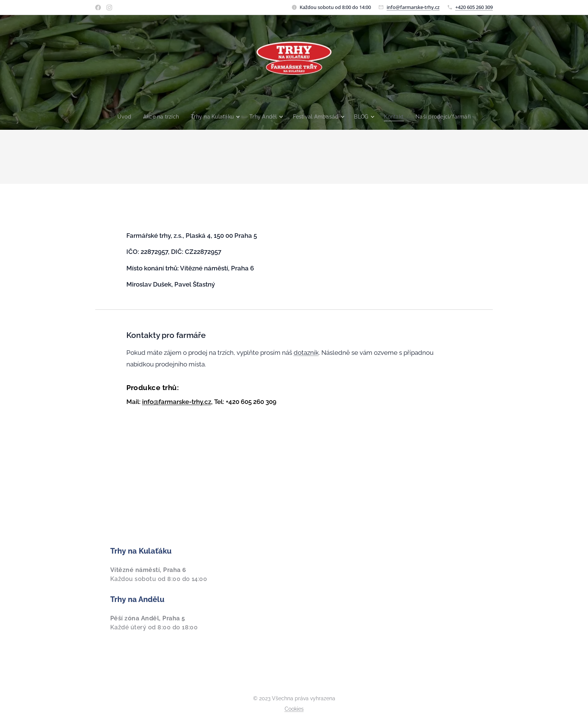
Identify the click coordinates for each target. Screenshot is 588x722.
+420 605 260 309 (474, 7)
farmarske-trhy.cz (185, 402)
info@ (150, 402)
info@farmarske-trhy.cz (413, 7)
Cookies (294, 709)
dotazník (306, 353)
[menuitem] (120, 117)
